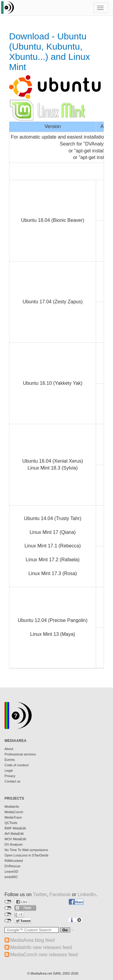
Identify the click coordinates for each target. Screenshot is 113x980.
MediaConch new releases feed (44, 955)
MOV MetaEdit (15, 839)
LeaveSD (11, 871)
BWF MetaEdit (15, 828)
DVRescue (13, 866)
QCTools (11, 823)
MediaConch (14, 812)
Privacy (10, 776)
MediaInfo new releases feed (41, 947)
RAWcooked (14, 861)
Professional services (20, 754)
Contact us (13, 781)
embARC (11, 877)
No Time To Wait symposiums (26, 850)
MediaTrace (13, 817)
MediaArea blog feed (33, 940)
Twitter (40, 894)
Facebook (60, 894)
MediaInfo (12, 807)
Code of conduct (17, 765)
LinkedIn (87, 894)
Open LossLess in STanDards (27, 855)
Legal (9, 770)
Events (10, 760)
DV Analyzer (14, 844)
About (9, 749)
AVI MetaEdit (14, 834)
